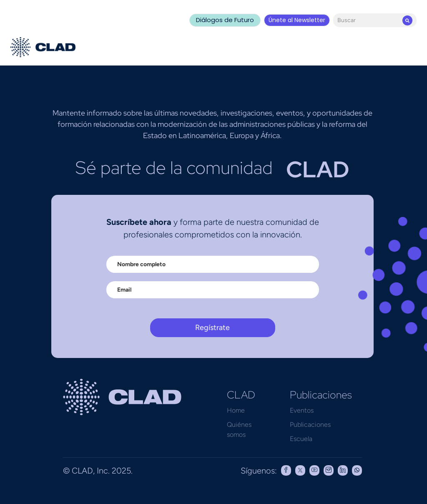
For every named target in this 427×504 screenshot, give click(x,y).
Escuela (301, 439)
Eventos (302, 410)
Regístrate (212, 328)
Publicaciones (310, 425)
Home (236, 410)
